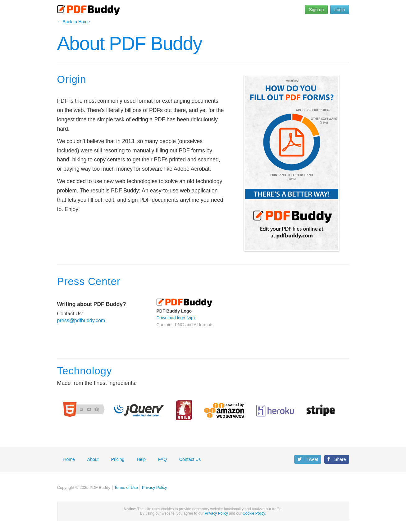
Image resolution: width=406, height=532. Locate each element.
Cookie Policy (254, 513)
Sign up (316, 10)
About (93, 459)
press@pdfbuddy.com (81, 320)
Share (337, 459)
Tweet (308, 459)
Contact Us (190, 459)
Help (141, 459)
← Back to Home (74, 22)
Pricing (118, 459)
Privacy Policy (155, 487)
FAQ (162, 459)
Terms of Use (126, 487)
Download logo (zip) (176, 318)
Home (69, 459)
